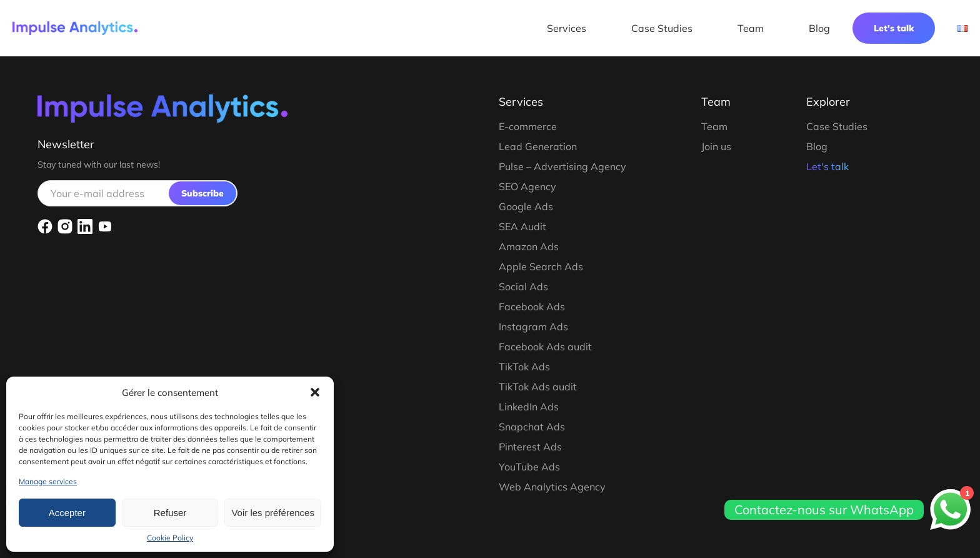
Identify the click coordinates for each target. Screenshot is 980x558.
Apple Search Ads (541, 266)
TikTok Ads (524, 367)
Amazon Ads (529, 246)
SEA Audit (522, 226)
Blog (819, 28)
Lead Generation (538, 146)
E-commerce (528, 126)
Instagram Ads (533, 327)
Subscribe (202, 193)
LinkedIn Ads (529, 407)
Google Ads (526, 206)
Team (751, 28)
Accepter (67, 513)
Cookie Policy (170, 538)
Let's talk (894, 28)
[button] (315, 392)
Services (567, 28)
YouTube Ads (529, 467)
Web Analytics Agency (552, 487)
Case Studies (662, 28)
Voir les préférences (273, 513)
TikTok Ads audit (538, 387)
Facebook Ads (532, 307)
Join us (716, 146)
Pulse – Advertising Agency (562, 166)
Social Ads (523, 287)
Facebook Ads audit (545, 347)
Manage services (48, 481)
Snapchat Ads (532, 427)
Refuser (170, 513)
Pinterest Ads (530, 447)
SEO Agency (527, 186)
